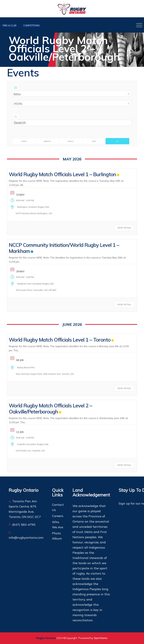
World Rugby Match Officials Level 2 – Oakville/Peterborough (50, 409)
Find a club (9, 25)
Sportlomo (101, 638)
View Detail (124, 228)
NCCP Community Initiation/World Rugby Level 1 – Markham (64, 248)
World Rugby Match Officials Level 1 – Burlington (62, 174)
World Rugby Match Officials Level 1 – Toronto (60, 340)
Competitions (31, 25)
